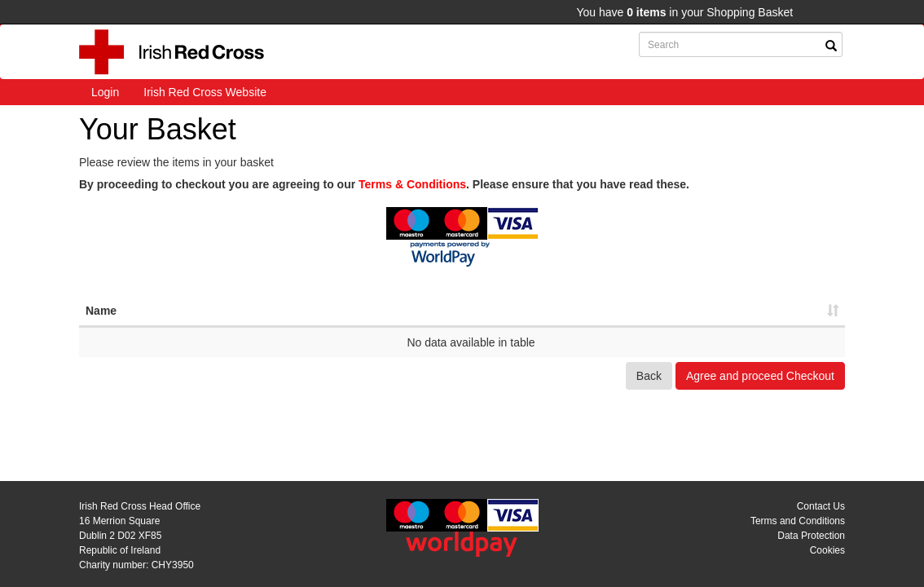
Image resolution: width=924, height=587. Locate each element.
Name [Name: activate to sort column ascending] (101, 311)
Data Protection (811, 536)
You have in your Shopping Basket (684, 12)
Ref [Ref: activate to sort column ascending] (442, 311)
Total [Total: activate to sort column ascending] (759, 311)
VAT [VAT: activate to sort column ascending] (680, 311)
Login (105, 92)
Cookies (827, 550)
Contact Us (821, 506)
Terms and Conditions (798, 521)
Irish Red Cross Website (205, 92)
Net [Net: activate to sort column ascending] (600, 311)
